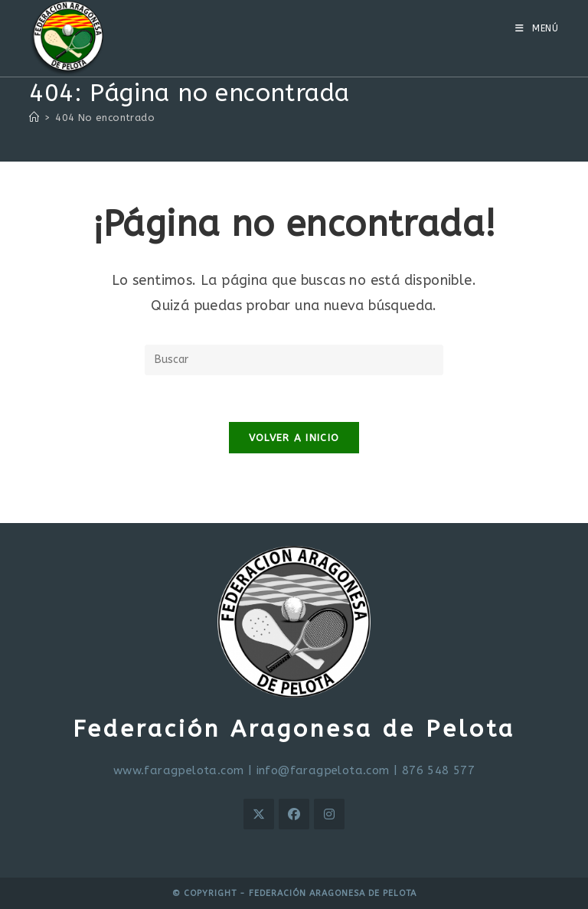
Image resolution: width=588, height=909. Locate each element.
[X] (259, 814)
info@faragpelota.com (323, 770)
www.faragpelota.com (179, 770)
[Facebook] (294, 814)
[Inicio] (34, 118)
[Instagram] (329, 814)
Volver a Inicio (294, 438)
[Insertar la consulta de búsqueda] (294, 360)
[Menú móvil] (537, 28)
